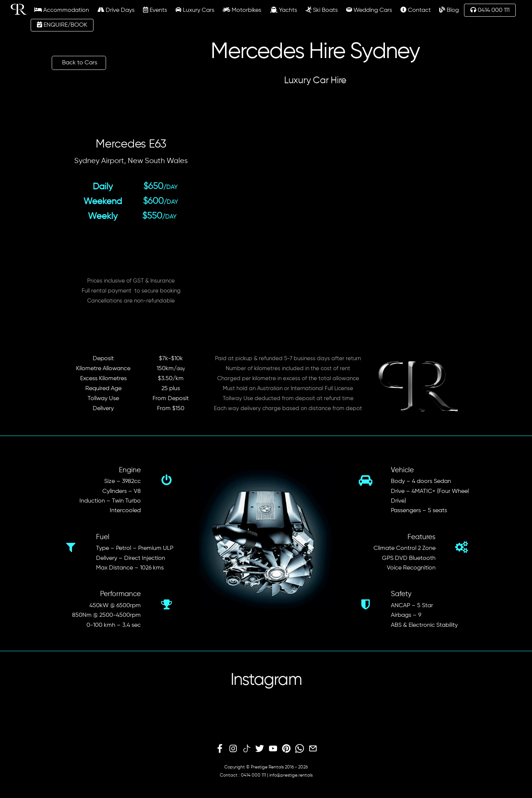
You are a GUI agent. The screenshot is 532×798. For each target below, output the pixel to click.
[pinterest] (286, 749)
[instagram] (233, 749)
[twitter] (260, 749)
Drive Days (116, 10)
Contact (416, 10)
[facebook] (220, 749)
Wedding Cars (369, 10)
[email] (313, 749)
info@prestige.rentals (291, 775)
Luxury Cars (195, 10)
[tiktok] (246, 749)
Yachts (284, 10)
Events (155, 10)
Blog (449, 10)
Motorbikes (242, 10)
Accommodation (62, 10)
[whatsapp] (300, 749)
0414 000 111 (490, 10)
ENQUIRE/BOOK (62, 25)
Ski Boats (322, 10)
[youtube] (273, 749)
